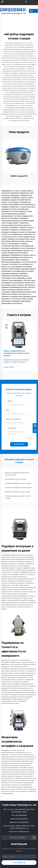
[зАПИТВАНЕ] (35, 431)
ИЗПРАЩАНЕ (19, 444)
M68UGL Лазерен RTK (19, 176)
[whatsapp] (35, 426)
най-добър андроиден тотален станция (18, 483)
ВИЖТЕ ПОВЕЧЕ (9, 367)
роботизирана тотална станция (15, 479)
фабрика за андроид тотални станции (17, 492)
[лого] (13, 10)
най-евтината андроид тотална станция (18, 488)
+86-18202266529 (21, 815)
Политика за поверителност (19, 832)
